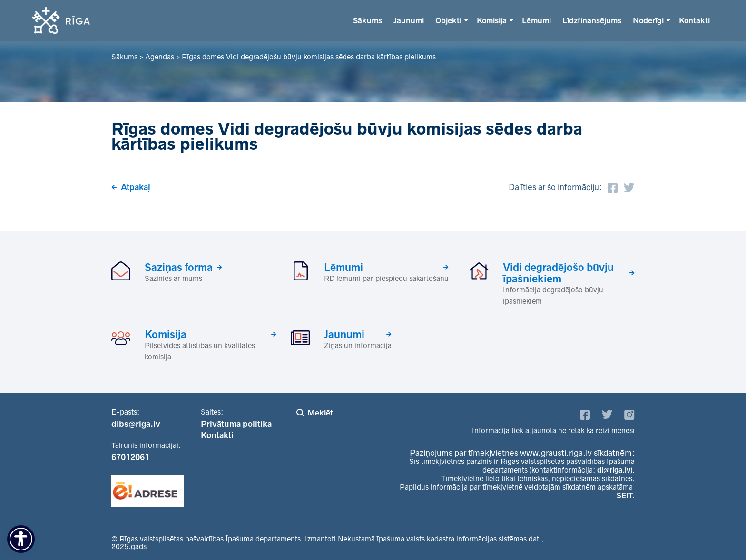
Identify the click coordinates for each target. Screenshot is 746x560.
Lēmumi (536, 20)
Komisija (492, 20)
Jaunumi (409, 20)
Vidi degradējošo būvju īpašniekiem (558, 273)
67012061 (130, 457)
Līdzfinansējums (592, 20)
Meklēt (320, 413)
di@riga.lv (614, 470)
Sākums (368, 20)
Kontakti (694, 20)
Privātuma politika (236, 424)
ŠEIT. (626, 496)
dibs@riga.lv (136, 424)
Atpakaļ (136, 187)
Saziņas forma (179, 267)
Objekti (448, 20)
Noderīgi (648, 20)
